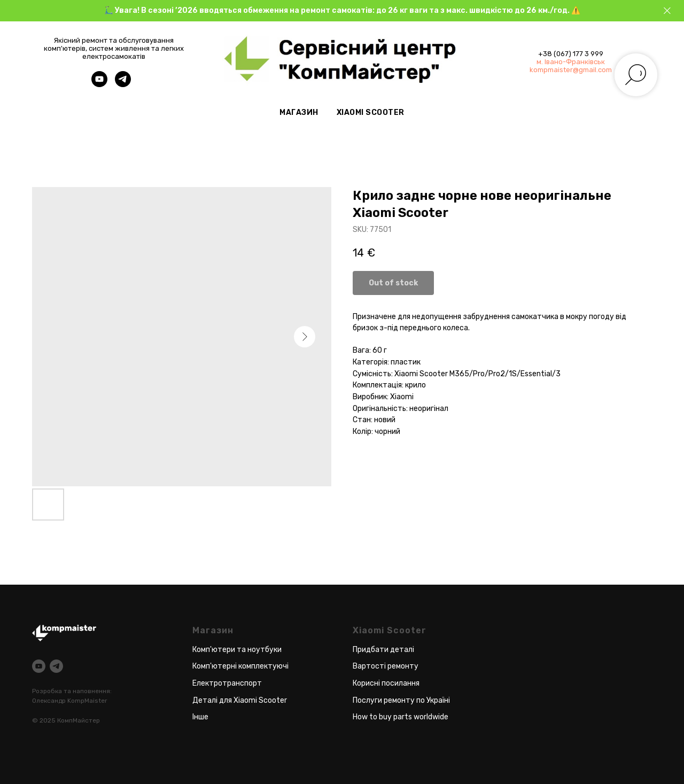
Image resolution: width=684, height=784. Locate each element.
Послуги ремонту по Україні (401, 700)
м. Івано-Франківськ (571, 62)
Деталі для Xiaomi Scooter (240, 700)
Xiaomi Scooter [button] (371, 112)
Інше (200, 717)
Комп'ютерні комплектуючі (240, 666)
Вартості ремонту (386, 666)
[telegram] (123, 84)
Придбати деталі (383, 650)
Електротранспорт (227, 683)
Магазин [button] (299, 112)
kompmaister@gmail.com (571, 70)
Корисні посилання (386, 683)
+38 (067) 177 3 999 (571, 54)
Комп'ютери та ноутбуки (237, 650)
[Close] (667, 11)
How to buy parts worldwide (401, 717)
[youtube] (99, 84)
